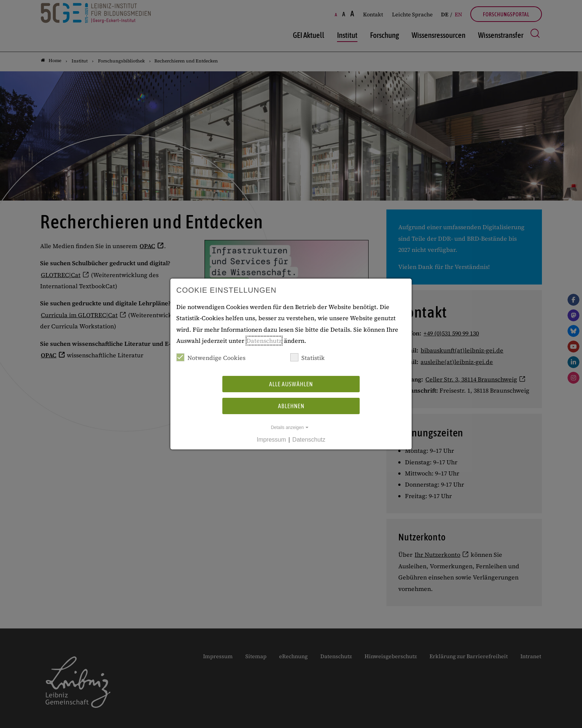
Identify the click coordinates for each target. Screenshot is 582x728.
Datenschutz (264, 341)
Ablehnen (291, 406)
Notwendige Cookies (211, 357)
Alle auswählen (291, 384)
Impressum (271, 440)
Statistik (308, 357)
